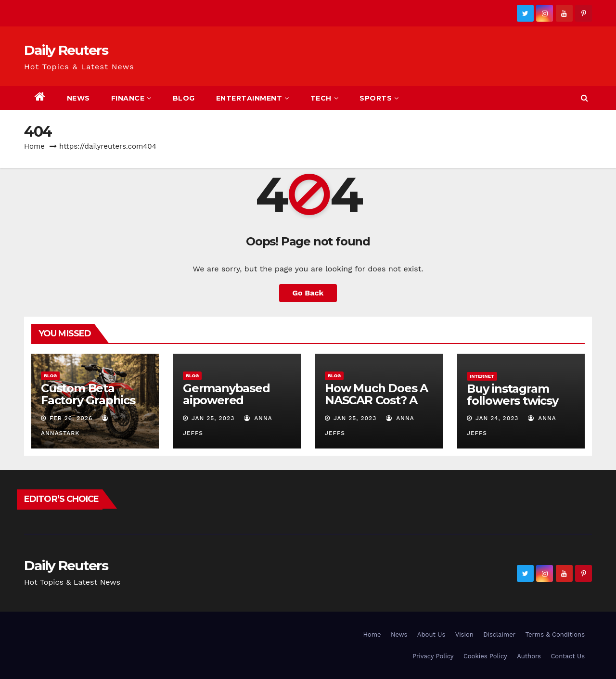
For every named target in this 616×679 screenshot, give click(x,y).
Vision (464, 634)
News (78, 98)
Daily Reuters (66, 50)
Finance (131, 98)
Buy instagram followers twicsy (513, 395)
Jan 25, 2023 (213, 418)
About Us (431, 634)
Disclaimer (499, 634)
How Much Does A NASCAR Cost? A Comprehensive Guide (376, 406)
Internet (482, 376)
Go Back (308, 293)
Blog (184, 98)
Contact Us (568, 656)
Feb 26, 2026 (71, 418)
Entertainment (253, 98)
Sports (379, 98)
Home (34, 146)
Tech (325, 98)
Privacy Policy (433, 656)
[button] (584, 98)
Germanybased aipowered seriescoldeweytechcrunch (236, 406)
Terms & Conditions (555, 634)
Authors (529, 656)
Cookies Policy (485, 656)
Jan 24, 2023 (497, 418)
